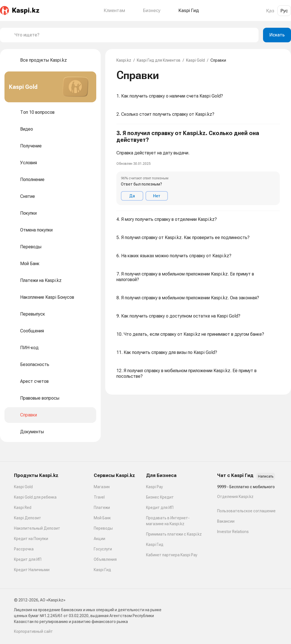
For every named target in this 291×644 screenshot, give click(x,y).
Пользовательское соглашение (246, 511)
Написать (266, 476)
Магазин (102, 487)
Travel (99, 497)
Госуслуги (103, 549)
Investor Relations (233, 532)
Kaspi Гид (102, 570)
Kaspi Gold (195, 60)
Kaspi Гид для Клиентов (159, 60)
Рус (284, 11)
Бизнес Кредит (160, 497)
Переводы (103, 528)
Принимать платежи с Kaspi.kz (174, 534)
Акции (99, 539)
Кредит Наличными (32, 570)
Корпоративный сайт (33, 631)
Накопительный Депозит (37, 528)
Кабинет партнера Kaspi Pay (172, 555)
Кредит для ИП (28, 559)
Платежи (102, 508)
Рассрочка (24, 549)
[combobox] (134, 35)
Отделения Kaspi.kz (235, 497)
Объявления (105, 559)
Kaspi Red (23, 508)
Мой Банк (102, 518)
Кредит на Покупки (31, 539)
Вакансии (226, 521)
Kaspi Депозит (28, 518)
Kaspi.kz (124, 60)
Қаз (270, 11)
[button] (198, 168)
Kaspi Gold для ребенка (35, 497)
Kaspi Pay (154, 487)
